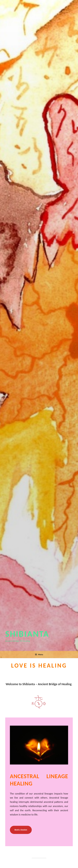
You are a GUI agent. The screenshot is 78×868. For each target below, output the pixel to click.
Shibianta (27, 634)
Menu (39, 655)
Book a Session (21, 830)
